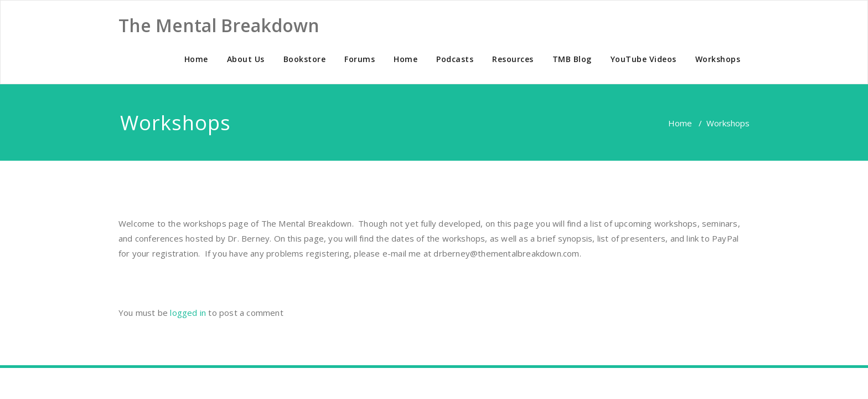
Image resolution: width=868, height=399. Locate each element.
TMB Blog (572, 59)
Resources (513, 59)
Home (196, 59)
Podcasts (455, 59)
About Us (246, 59)
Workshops (718, 59)
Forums (360, 59)
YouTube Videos (644, 59)
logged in (188, 313)
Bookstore (305, 59)
